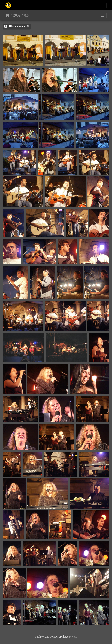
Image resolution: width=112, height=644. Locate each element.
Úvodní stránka (7, 15)
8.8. (27, 15)
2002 (17, 15)
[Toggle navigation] (103, 5)
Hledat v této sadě (17, 26)
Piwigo (73, 637)
